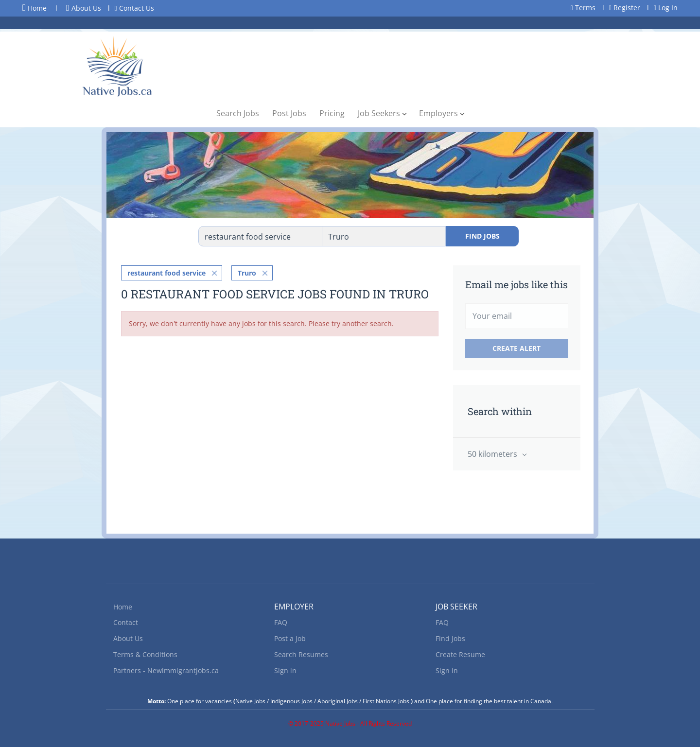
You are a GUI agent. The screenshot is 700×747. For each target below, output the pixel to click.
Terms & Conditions (145, 654)
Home (35, 8)
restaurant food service (166, 273)
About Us (84, 8)
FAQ (281, 622)
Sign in (285, 670)
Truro (247, 273)
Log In (666, 8)
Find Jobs (482, 236)
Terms (583, 8)
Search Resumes (301, 654)
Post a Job (290, 638)
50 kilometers (493, 454)
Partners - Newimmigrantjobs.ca (166, 670)
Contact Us (134, 8)
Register (625, 8)
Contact (126, 622)
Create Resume (460, 654)
